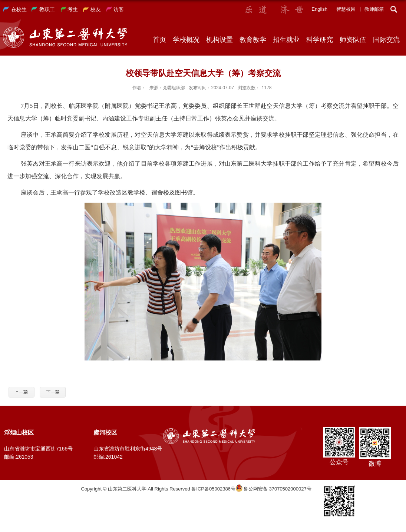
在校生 (19, 9)
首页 (159, 40)
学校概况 (186, 40)
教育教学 (253, 40)
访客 (119, 9)
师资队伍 (353, 40)
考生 (73, 9)
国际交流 (386, 40)
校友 (96, 9)
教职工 (47, 9)
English (319, 9)
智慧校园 (346, 9)
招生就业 (286, 40)
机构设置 (219, 40)
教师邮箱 (374, 9)
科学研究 (320, 40)
